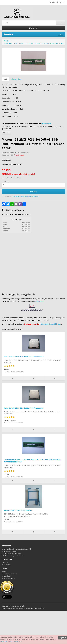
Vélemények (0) (16, 79)
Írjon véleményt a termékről (30, 197)
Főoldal (6, 41)
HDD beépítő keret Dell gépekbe (18, 510)
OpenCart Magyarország (17, 606)
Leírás (5, 79)
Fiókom (4, 572)
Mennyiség (5, 181)
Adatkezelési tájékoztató (10, 551)
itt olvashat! (39, 301)
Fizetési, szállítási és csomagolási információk (16, 549)
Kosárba (33, 191)
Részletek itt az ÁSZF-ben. (51, 324)
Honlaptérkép (6, 565)
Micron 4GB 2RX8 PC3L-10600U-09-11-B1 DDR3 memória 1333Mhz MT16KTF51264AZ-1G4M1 (34, 43)
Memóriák (46, 124)
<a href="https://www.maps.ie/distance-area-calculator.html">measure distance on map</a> (33, 261)
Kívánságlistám (6, 576)
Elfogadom (62, 638)
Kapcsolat (5, 563)
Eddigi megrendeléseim (9, 574)
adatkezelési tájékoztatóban (9, 642)
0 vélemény (16, 197)
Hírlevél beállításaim (8, 578)
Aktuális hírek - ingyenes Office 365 (13, 556)
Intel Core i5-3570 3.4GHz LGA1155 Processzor (24, 357)
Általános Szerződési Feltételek (12, 554)
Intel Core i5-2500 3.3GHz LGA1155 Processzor (24, 408)
